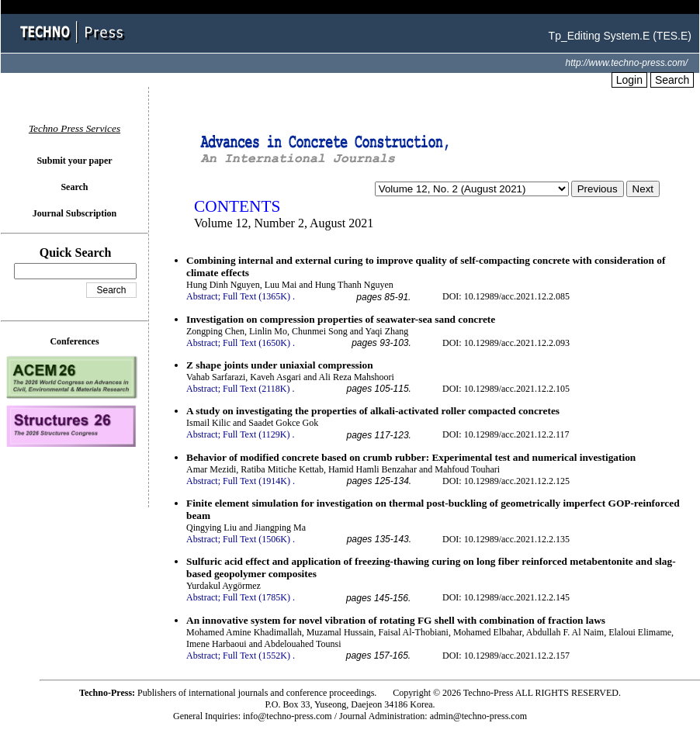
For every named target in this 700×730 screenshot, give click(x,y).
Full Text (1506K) (256, 539)
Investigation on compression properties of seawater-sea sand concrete (341, 319)
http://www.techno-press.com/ (627, 63)
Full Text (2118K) (256, 389)
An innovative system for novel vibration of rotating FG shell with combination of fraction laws (396, 620)
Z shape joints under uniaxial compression (280, 365)
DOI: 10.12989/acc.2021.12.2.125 (506, 481)
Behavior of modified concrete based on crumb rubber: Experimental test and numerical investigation (411, 457)
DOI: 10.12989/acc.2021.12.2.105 (506, 389)
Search (672, 80)
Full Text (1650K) (256, 343)
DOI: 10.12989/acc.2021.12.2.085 (506, 296)
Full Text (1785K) (256, 597)
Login (629, 80)
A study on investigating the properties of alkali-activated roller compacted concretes (373, 411)
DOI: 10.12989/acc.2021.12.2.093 (506, 343)
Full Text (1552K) (256, 656)
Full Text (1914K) (256, 481)
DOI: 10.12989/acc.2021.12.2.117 (506, 434)
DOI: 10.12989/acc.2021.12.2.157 (506, 656)
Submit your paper (74, 161)
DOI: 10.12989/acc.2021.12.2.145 (506, 597)
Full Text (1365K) (256, 296)
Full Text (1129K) (256, 434)
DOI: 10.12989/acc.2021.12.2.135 (506, 539)
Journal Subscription (75, 213)
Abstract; (203, 296)
